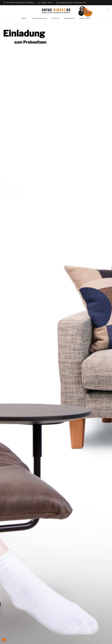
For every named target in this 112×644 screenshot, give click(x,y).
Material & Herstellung (40, 18)
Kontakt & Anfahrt (85, 18)
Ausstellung (55, 18)
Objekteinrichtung (69, 18)
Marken (24, 18)
